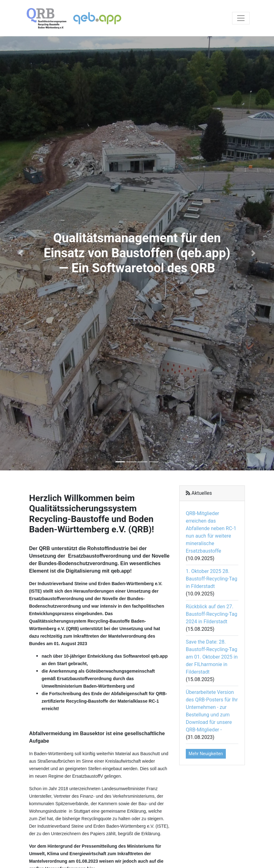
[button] (20, 253)
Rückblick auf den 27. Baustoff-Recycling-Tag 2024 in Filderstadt (211, 614)
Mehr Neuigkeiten (206, 754)
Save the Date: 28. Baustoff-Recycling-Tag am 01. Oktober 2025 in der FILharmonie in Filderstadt (212, 657)
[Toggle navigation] (241, 18)
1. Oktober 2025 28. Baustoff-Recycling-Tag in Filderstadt (211, 579)
